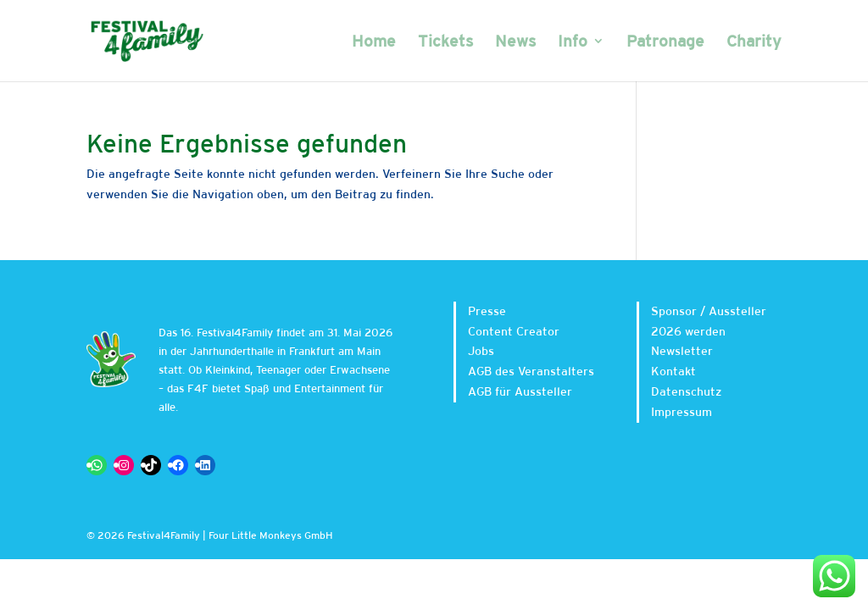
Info (573, 42)
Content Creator (514, 331)
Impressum (682, 412)
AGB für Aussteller (520, 391)
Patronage (665, 42)
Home (374, 42)
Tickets (445, 42)
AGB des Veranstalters (531, 371)
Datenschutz (686, 391)
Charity (754, 42)
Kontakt (673, 371)
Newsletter (682, 351)
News (515, 42)
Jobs (481, 351)
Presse (487, 311)
